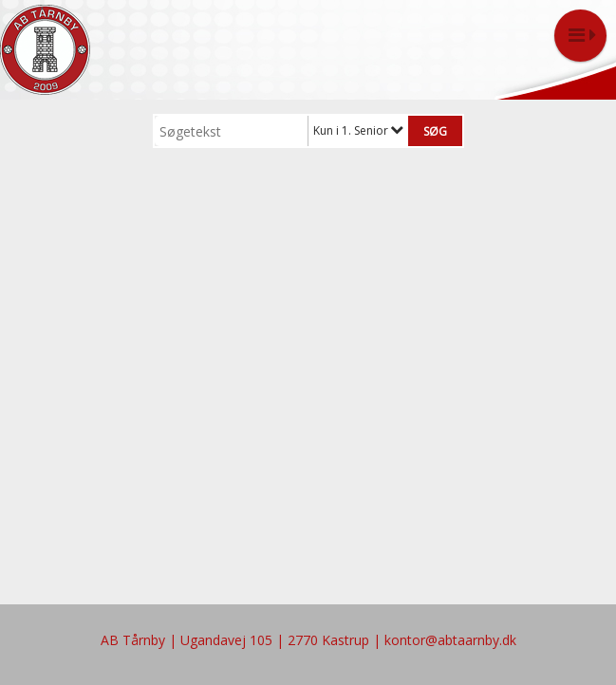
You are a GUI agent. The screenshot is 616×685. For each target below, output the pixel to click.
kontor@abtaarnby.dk (450, 640)
